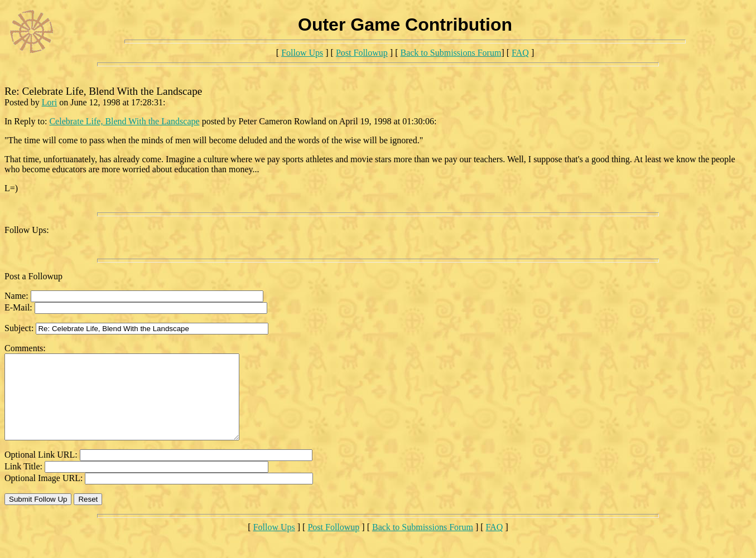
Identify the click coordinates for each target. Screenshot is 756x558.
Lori (50, 102)
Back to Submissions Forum (451, 53)
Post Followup (362, 53)
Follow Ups (302, 53)
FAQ (520, 53)
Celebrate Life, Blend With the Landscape (124, 121)
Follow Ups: (27, 230)
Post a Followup (33, 276)
